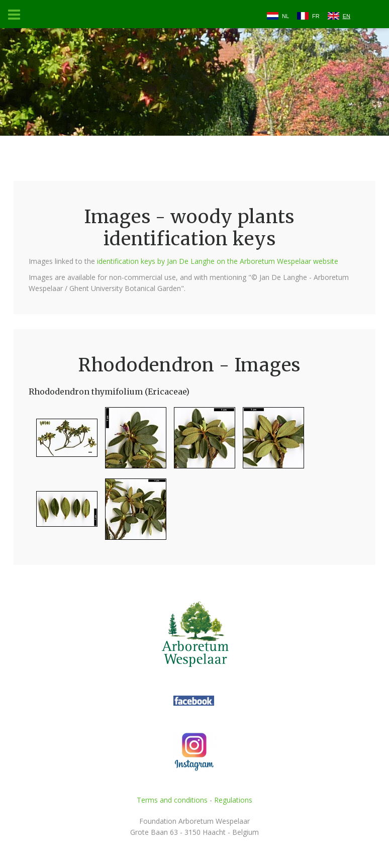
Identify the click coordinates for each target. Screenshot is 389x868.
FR (316, 16)
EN (347, 16)
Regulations (233, 800)
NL (285, 16)
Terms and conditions (172, 800)
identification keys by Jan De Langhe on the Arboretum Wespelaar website (218, 261)
